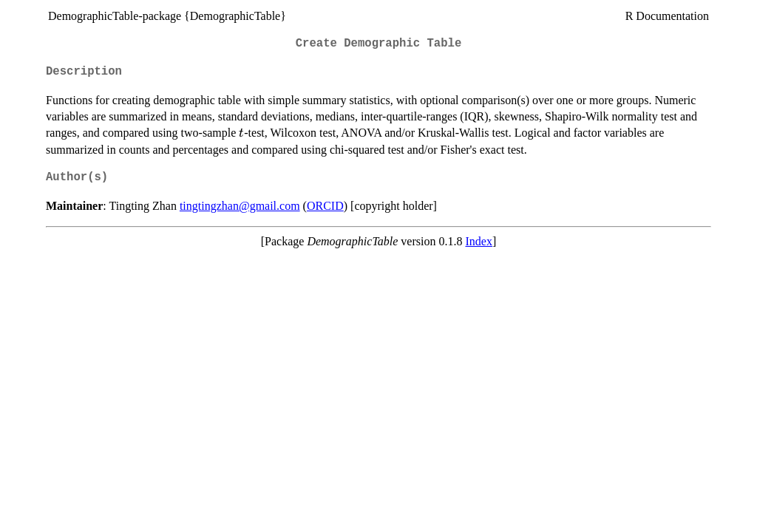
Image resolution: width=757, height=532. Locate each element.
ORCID (325, 206)
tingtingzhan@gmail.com (240, 206)
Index (478, 241)
